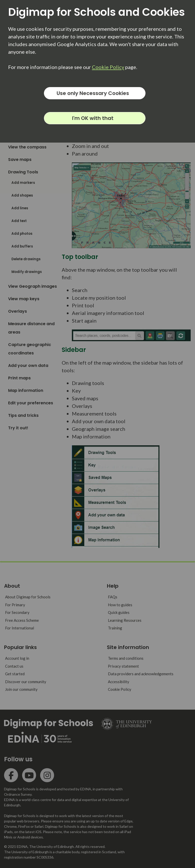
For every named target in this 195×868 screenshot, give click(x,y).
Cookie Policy (108, 67)
